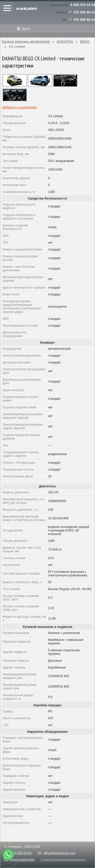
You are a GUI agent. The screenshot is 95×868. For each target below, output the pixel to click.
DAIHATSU (65, 41)
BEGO (85, 41)
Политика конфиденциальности (63, 860)
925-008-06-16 (84, 12)
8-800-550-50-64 (83, 5)
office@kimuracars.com (59, 853)
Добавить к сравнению (19, 107)
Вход (26, 28)
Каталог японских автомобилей (26, 41)
